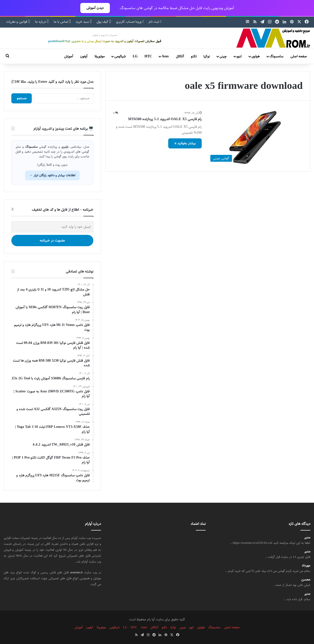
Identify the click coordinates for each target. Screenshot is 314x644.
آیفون (84, 56)
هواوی (256, 56)
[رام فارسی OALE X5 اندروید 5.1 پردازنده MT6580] (255, 137)
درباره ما (42, 22)
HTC (148, 56)
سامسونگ (276, 56)
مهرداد (306, 566)
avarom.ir (76, 572)
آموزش (69, 56)
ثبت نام (155, 22)
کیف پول (104, 22)
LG (135, 56)
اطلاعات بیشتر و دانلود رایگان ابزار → (52, 175)
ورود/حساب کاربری (130, 22)
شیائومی (120, 56)
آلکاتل (180, 56)
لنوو (239, 56)
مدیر (307, 538)
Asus (165, 56)
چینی (223, 56)
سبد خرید (84, 22)
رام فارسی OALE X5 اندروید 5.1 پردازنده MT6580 (165, 119)
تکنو (194, 56)
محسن (306, 580)
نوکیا (207, 56)
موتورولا (99, 56)
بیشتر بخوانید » (185, 143)
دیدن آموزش (95, 8)
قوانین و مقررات (18, 22)
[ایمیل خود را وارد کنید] (52, 227)
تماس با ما (62, 22)
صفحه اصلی (299, 56)
